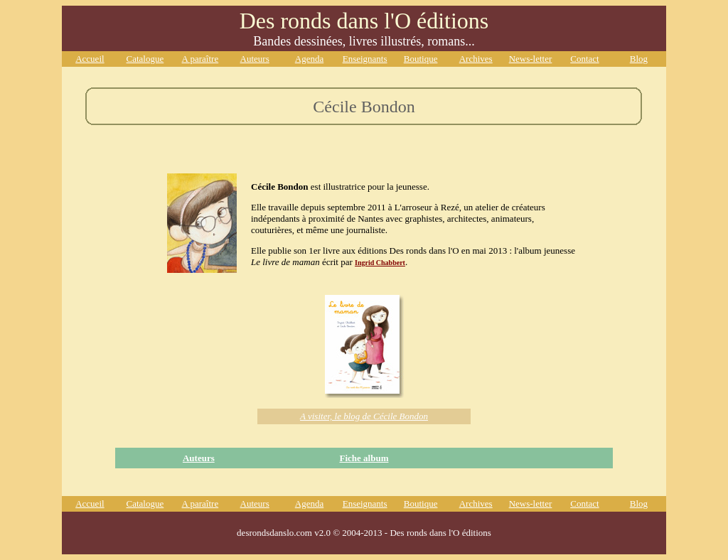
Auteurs (199, 458)
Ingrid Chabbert (380, 263)
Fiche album (364, 458)
